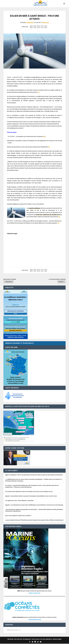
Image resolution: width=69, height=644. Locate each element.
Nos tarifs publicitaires (46, 639)
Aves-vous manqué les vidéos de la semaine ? (18, 516)
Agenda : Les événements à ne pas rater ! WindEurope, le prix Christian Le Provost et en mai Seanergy (34, 505)
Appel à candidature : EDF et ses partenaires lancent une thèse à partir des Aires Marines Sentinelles (34, 475)
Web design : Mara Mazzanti (15, 639)
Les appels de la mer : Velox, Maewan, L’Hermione (19, 501)
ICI (38, 92)
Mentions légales (57, 639)
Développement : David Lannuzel (31, 639)
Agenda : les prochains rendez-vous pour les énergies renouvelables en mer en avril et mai (31, 496)
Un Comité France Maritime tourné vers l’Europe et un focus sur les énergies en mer (29, 492)
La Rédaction (30, 22)
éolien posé (45, 22)
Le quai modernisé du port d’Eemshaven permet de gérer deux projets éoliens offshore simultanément (34, 520)
